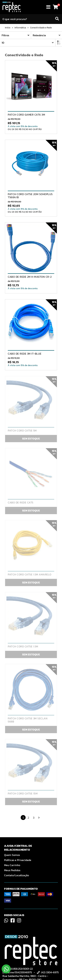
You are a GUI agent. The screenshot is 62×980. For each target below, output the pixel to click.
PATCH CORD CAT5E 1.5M (23, 646)
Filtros (5, 35)
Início (8, 28)
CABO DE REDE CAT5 (21, 503)
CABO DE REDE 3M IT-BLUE (25, 354)
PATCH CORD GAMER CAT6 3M (26, 115)
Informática (20, 28)
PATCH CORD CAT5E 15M (23, 794)
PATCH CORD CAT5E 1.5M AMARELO (30, 575)
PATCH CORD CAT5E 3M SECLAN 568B (28, 720)
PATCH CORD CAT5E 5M (22, 431)
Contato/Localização (17, 875)
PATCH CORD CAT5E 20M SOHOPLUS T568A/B (30, 196)
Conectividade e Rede (41, 28)
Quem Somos (12, 855)
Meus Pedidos (12, 870)
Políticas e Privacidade (18, 860)
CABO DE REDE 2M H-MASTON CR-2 (30, 277)
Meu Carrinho (12, 865)
